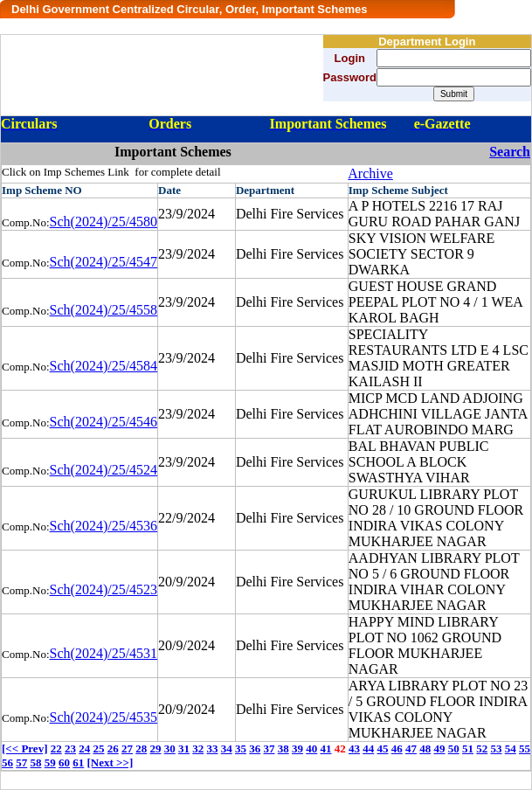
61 (78, 762)
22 (56, 748)
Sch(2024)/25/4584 (104, 366)
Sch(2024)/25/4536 (104, 526)
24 (84, 748)
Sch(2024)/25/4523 (104, 589)
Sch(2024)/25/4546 (104, 422)
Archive (370, 173)
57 (21, 762)
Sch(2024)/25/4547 (104, 262)
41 (325, 748)
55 (525, 748)
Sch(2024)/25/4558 (104, 310)
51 (468, 748)
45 (382, 748)
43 (354, 748)
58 (36, 762)
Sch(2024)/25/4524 (104, 470)
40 (311, 748)
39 (297, 748)
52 (482, 748)
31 (184, 748)
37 (269, 748)
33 (212, 748)
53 (496, 748)
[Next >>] (111, 762)
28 (141, 748)
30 (170, 748)
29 (155, 748)
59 (50, 762)
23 (70, 748)
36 (255, 748)
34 (227, 748)
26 (113, 748)
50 (454, 748)
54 (511, 748)
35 (241, 748)
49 (439, 748)
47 (411, 748)
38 (283, 748)
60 (64, 762)
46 (397, 748)
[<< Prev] (24, 748)
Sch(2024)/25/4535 (104, 717)
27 (127, 748)
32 (198, 748)
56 (7, 762)
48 (425, 748)
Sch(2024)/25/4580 (104, 222)
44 (368, 748)
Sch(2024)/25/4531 (104, 653)
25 (98, 748)
